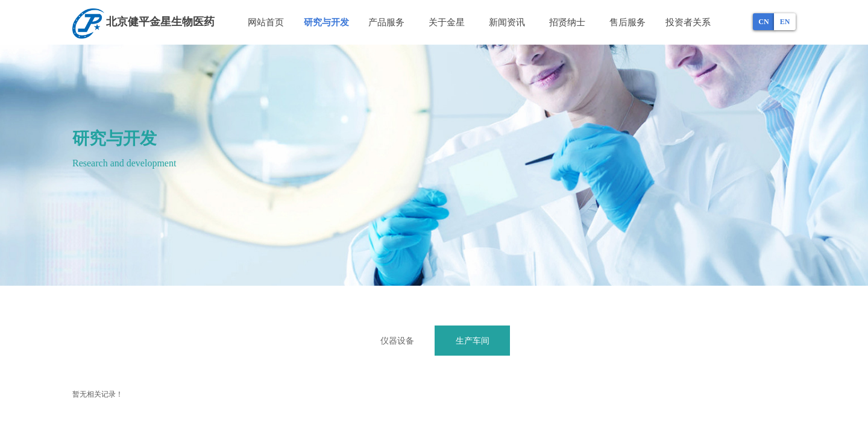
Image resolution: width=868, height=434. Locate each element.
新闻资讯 (507, 22)
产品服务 (386, 22)
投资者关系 (688, 22)
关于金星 (447, 22)
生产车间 (473, 341)
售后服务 (627, 22)
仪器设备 (397, 341)
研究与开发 (326, 22)
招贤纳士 (567, 22)
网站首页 (266, 22)
